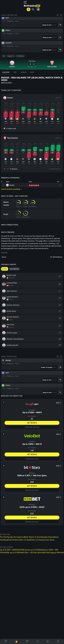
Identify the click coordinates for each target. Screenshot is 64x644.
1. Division (20, 56)
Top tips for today (14, 537)
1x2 (23, 537)
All (4, 56)
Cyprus (10, 56)
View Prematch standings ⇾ (12, 189)
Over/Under (13, 540)
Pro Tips (3, 537)
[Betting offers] (29, 9)
